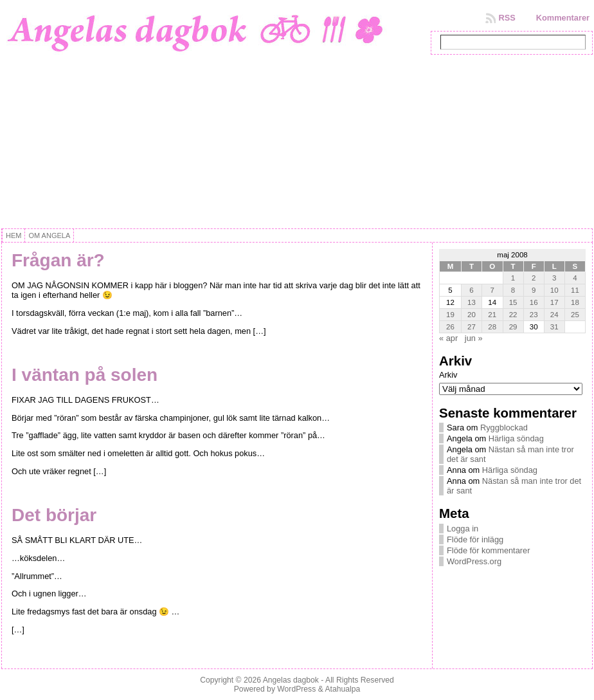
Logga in (463, 529)
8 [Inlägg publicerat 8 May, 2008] (513, 290)
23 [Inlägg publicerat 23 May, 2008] (534, 315)
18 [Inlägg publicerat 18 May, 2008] (575, 302)
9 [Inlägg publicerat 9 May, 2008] (534, 290)
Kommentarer (563, 18)
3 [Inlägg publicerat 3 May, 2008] (554, 278)
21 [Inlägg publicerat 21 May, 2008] (492, 315)
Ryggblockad (504, 428)
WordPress (296, 689)
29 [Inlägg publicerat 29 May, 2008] (513, 327)
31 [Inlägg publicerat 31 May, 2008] (554, 327)
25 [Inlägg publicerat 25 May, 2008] (575, 315)
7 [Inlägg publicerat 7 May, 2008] (492, 290)
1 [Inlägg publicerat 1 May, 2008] (513, 278)
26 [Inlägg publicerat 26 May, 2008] (450, 327)
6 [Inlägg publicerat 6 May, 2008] (471, 290)
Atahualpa (342, 689)
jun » (474, 338)
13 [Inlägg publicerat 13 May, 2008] (472, 302)
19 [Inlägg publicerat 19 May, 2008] (450, 315)
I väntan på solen (85, 375)
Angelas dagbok (291, 680)
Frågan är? (58, 260)
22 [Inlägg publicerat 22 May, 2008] (513, 315)
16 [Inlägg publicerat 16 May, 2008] (534, 302)
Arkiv (448, 375)
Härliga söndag (516, 438)
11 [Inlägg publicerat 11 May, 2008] (575, 290)
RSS (507, 18)
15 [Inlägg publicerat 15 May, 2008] (513, 302)
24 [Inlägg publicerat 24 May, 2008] (554, 315)
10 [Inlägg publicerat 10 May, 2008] (554, 290)
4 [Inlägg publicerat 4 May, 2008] (575, 278)
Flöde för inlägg (475, 539)
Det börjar (54, 515)
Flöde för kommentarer (488, 550)
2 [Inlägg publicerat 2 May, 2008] (534, 278)
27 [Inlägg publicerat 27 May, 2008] (472, 327)
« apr (448, 338)
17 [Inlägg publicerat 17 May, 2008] (554, 302)
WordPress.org (474, 561)
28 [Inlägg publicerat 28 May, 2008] (492, 327)
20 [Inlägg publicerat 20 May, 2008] (472, 315)
